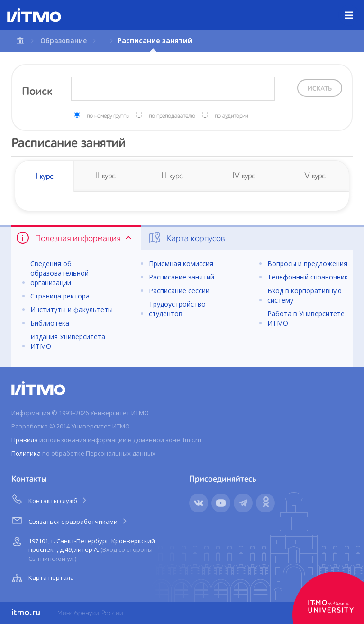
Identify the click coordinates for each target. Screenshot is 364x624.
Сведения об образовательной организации (59, 273)
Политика (26, 453)
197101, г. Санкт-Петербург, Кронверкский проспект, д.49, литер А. (82, 548)
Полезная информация (75, 238)
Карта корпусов (186, 238)
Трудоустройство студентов (177, 309)
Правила (25, 440)
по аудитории (231, 116)
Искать (320, 89)
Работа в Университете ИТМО (306, 318)
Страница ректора (60, 296)
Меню (354, 8)
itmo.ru (26, 613)
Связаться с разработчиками (70, 520)
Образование (64, 41)
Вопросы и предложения (307, 264)
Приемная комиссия (181, 264)
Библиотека (50, 323)
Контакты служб (50, 499)
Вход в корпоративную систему (305, 295)
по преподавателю (172, 116)
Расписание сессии (179, 291)
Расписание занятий (182, 277)
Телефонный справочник (308, 277)
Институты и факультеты (72, 310)
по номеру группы (108, 116)
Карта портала (42, 578)
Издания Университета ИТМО (68, 341)
